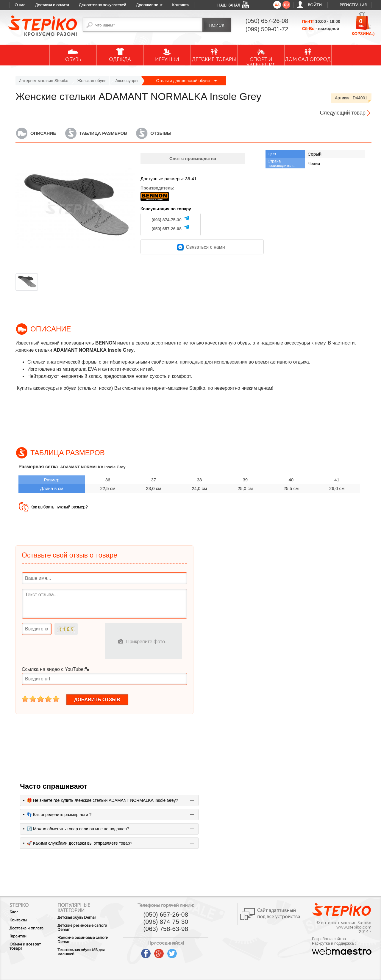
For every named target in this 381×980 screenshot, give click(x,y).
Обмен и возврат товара (25, 946)
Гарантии (18, 936)
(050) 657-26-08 (166, 229)
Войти (315, 5)
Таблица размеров (103, 133)
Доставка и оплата (52, 5)
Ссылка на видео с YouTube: (56, 669)
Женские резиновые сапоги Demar (87, 940)
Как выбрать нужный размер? (59, 507)
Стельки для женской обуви (186, 81)
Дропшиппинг (149, 5)
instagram (193, 951)
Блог (14, 912)
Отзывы (161, 133)
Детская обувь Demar (81, 918)
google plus (166, 954)
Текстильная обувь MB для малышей (85, 952)
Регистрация (353, 5)
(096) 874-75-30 (166, 220)
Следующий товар (343, 113)
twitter (179, 951)
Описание (43, 133)
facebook (153, 951)
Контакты (181, 5)
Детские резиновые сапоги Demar (86, 928)
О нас (20, 5)
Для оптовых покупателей (103, 5)
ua (277, 5)
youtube (140, 951)
